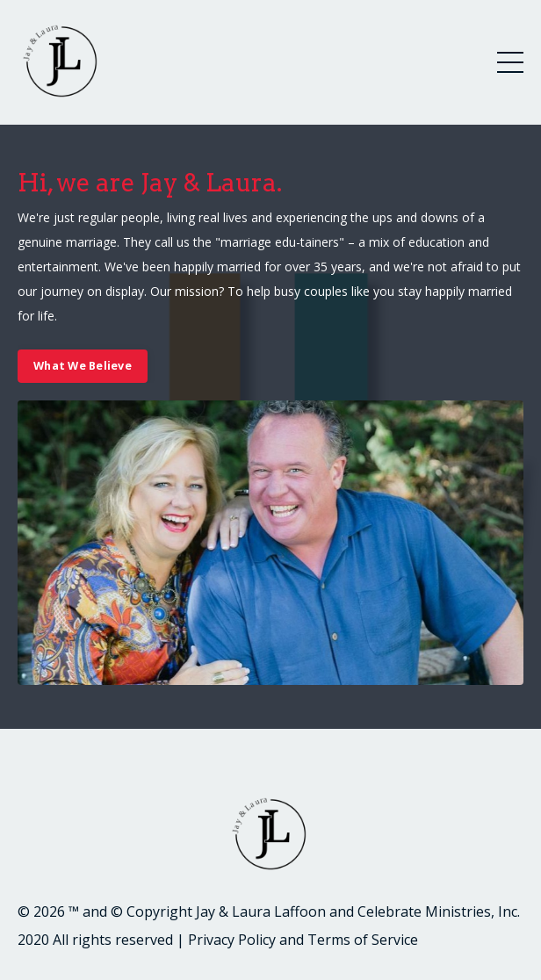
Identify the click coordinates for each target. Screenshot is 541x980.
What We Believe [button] (83, 366)
